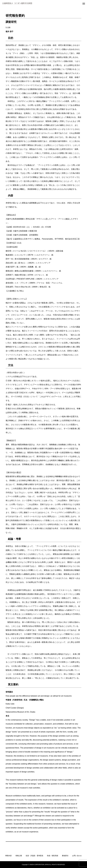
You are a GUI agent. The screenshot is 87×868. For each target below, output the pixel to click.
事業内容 (8, 856)
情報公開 (19, 856)
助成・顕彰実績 (53, 856)
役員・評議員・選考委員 (34, 856)
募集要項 (65, 856)
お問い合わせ (77, 856)
